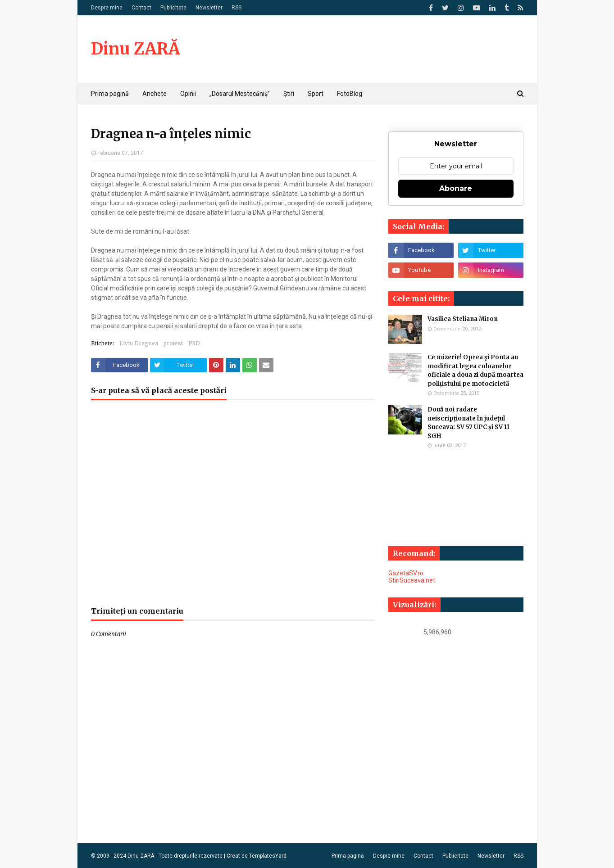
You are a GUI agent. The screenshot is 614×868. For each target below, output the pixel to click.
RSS (237, 8)
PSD (194, 343)
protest (173, 343)
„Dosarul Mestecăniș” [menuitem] (240, 94)
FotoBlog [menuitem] (350, 94)
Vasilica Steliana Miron (463, 319)
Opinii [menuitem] (188, 94)
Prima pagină (348, 856)
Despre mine (107, 8)
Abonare (456, 188)
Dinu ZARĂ (135, 49)
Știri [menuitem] (289, 94)
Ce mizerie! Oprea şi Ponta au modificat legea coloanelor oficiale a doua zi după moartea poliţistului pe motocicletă (475, 371)
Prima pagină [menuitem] (110, 94)
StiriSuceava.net (412, 580)
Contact (141, 8)
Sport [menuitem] (316, 94)
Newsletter (209, 8)
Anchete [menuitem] (155, 94)
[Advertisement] (233, 508)
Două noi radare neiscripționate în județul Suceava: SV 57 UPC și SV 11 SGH (468, 423)
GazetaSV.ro (406, 573)
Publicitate (173, 8)
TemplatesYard (268, 856)
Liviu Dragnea (139, 343)
